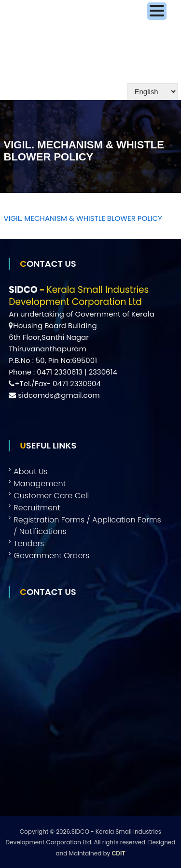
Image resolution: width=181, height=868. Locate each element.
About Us (30, 471)
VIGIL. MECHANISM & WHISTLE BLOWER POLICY (83, 218)
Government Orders (51, 556)
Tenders (29, 543)
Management (40, 484)
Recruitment (37, 508)
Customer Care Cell (51, 496)
